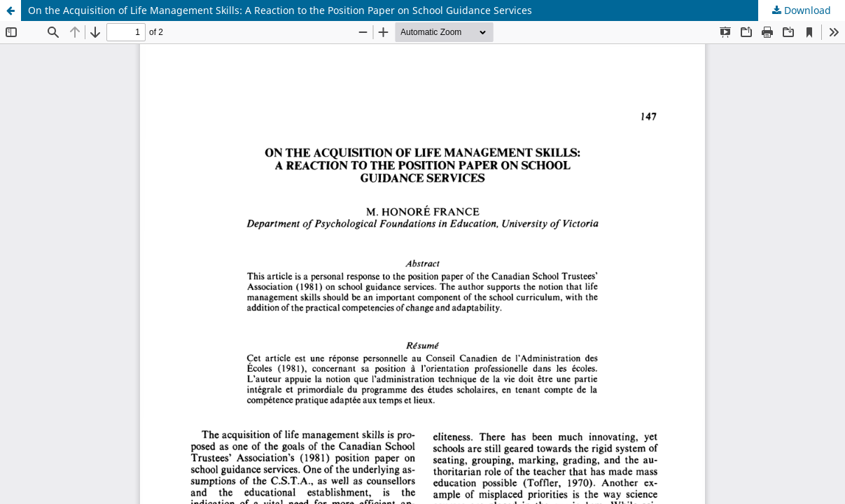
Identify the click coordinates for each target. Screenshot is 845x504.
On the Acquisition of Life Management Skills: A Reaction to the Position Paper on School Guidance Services (280, 10)
